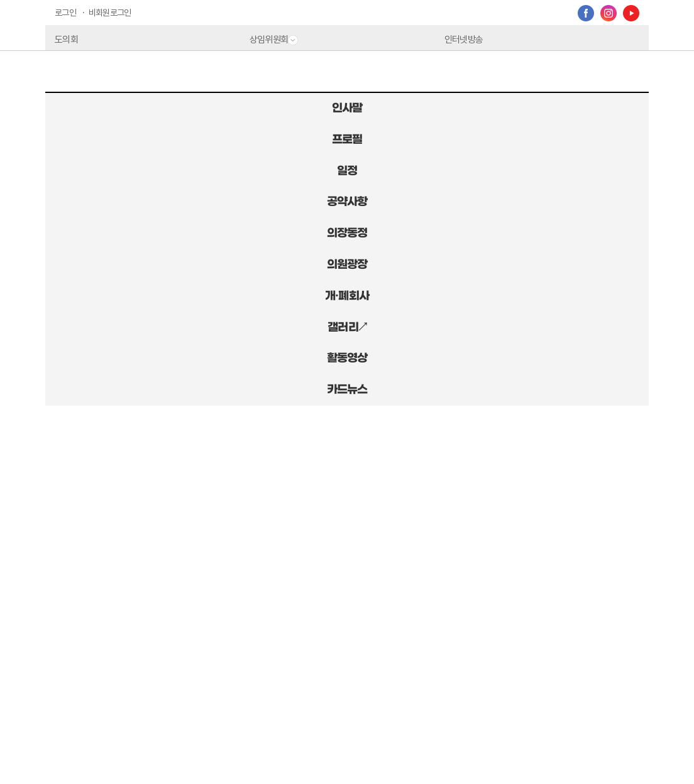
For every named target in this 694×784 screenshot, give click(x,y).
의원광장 (347, 264)
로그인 (65, 13)
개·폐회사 (347, 296)
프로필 (347, 139)
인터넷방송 (464, 40)
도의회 (66, 40)
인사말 (347, 108)
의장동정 (347, 233)
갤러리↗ (347, 327)
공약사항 (347, 202)
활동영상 (347, 358)
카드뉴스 (347, 389)
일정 (347, 171)
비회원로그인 (110, 13)
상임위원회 (274, 40)
